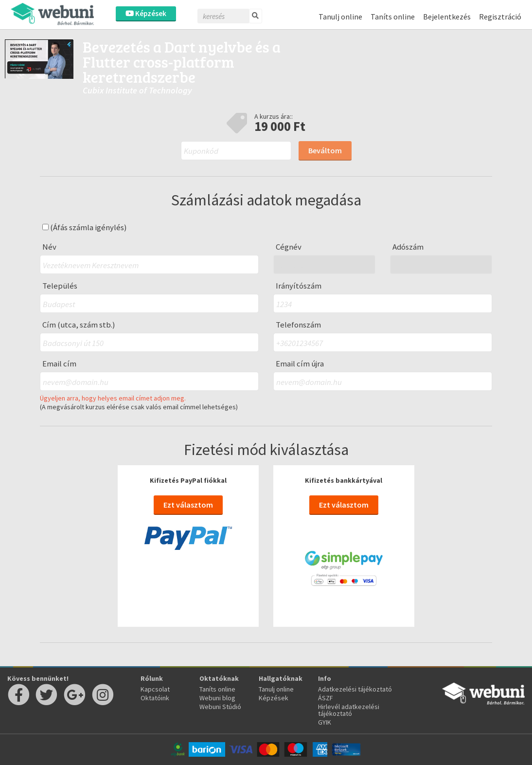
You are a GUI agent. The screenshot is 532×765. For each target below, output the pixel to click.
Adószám (408, 247)
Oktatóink (155, 698)
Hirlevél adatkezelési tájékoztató (349, 710)
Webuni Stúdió (220, 707)
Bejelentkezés (447, 17)
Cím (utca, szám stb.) (79, 325)
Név (49, 247)
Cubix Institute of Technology (137, 90)
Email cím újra (300, 364)
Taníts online (393, 17)
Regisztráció (500, 17)
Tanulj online (340, 17)
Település (60, 286)
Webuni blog (217, 698)
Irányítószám (299, 286)
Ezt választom (188, 505)
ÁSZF (326, 698)
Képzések (146, 13)
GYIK (325, 722)
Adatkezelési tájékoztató (355, 689)
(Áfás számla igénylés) (85, 228)
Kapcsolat (155, 689)
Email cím (59, 364)
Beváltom (325, 150)
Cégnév (289, 247)
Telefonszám (298, 325)
